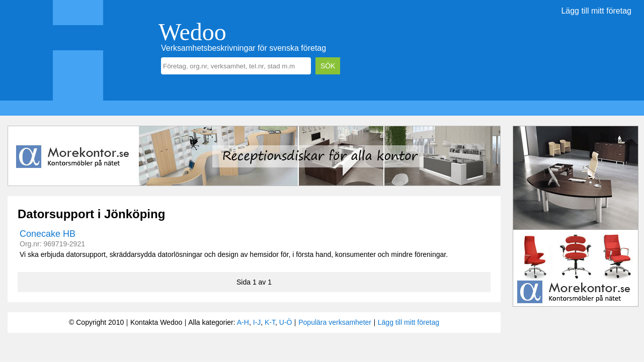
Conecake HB (48, 234)
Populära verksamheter (335, 322)
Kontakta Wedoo (156, 322)
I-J (257, 322)
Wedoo (192, 32)
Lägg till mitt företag (596, 11)
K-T (270, 322)
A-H (243, 322)
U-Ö (286, 322)
